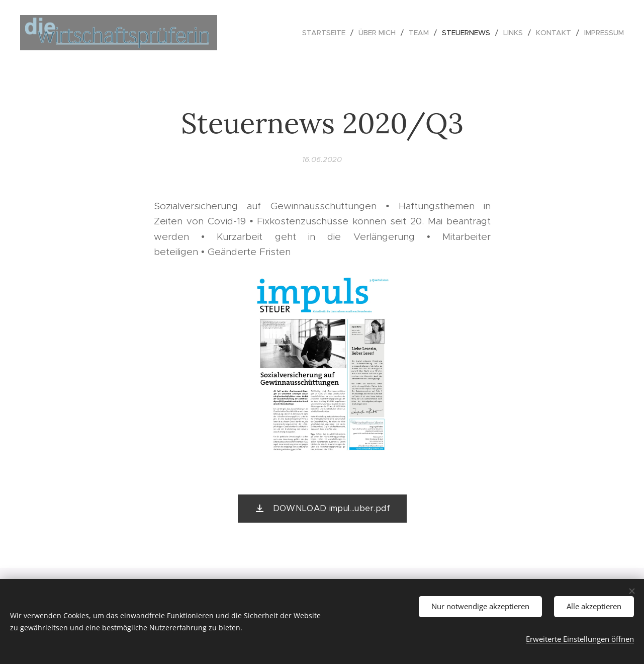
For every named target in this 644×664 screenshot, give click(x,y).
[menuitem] (327, 33)
